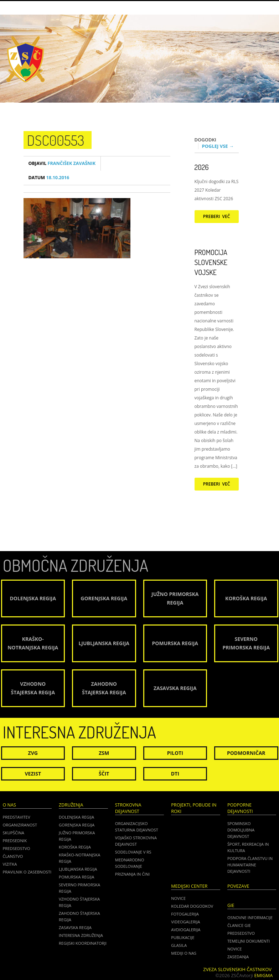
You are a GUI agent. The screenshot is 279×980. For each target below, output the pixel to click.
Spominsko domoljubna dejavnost (241, 830)
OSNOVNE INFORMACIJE (250, 917)
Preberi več (217, 216)
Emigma (264, 975)
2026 (202, 167)
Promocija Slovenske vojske (211, 262)
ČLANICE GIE (239, 925)
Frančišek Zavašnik (62, 163)
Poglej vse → (218, 146)
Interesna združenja (81, 935)
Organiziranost (20, 825)
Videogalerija (185, 922)
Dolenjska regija (76, 817)
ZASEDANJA (238, 957)
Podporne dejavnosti (240, 808)
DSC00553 (56, 140)
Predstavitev (17, 817)
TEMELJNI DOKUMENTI (249, 941)
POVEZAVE (238, 886)
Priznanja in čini (132, 874)
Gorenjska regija (77, 825)
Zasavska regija (75, 927)
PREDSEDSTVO (241, 933)
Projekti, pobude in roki (194, 808)
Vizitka (10, 864)
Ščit (104, 774)
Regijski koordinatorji (83, 943)
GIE (231, 905)
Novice (178, 898)
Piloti (175, 753)
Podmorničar (246, 753)
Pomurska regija (76, 877)
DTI (175, 774)
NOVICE (235, 949)
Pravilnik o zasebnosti (27, 872)
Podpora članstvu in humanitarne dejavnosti (250, 865)
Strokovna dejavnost (128, 808)
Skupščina (14, 833)
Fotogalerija (185, 914)
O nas (9, 805)
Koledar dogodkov (192, 906)
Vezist (33, 774)
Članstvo (13, 856)
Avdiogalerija (186, 930)
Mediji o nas (184, 953)
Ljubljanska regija (78, 869)
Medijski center (189, 886)
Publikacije (183, 937)
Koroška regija (75, 847)
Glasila (179, 945)
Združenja (71, 805)
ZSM (104, 753)
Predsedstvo (17, 848)
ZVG (33, 753)
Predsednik (15, 841)
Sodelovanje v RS (133, 852)
